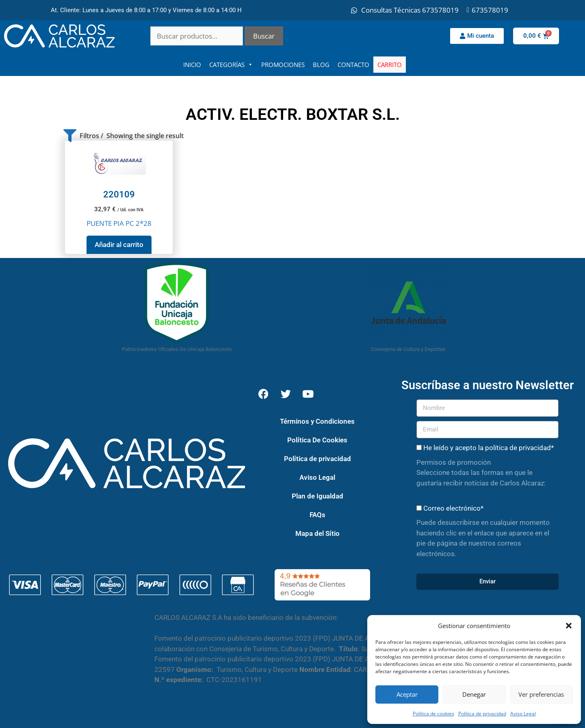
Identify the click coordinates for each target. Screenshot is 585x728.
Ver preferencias (541, 694)
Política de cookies (433, 714)
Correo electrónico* (453, 508)
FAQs (317, 515)
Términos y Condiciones (317, 421)
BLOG (321, 65)
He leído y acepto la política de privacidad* (489, 448)
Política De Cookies (317, 440)
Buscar (264, 36)
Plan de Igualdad (317, 496)
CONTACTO (353, 65)
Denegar (474, 694)
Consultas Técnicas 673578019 (410, 10)
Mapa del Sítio (317, 533)
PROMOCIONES (283, 65)
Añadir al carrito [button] (119, 245)
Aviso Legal (523, 714)
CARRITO (390, 65)
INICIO (192, 65)
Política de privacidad (482, 714)
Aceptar (407, 694)
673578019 (490, 10)
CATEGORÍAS (231, 65)
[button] (569, 626)
